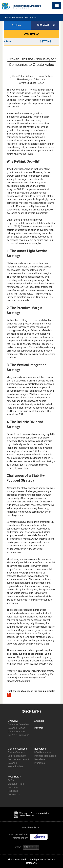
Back (8, 41)
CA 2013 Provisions (18, 735)
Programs (39, 763)
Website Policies (31, 828)
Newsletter (40, 759)
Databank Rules (16, 731)
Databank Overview (18, 724)
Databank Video (16, 728)
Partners (39, 728)
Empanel (39, 721)
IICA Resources (43, 752)
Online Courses (16, 752)
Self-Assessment (17, 756)
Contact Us (14, 794)
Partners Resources (45, 756)
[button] (54, 25)
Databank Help (16, 784)
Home (8, 18)
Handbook (13, 787)
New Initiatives (16, 766)
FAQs (11, 780)
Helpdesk (13, 791)
